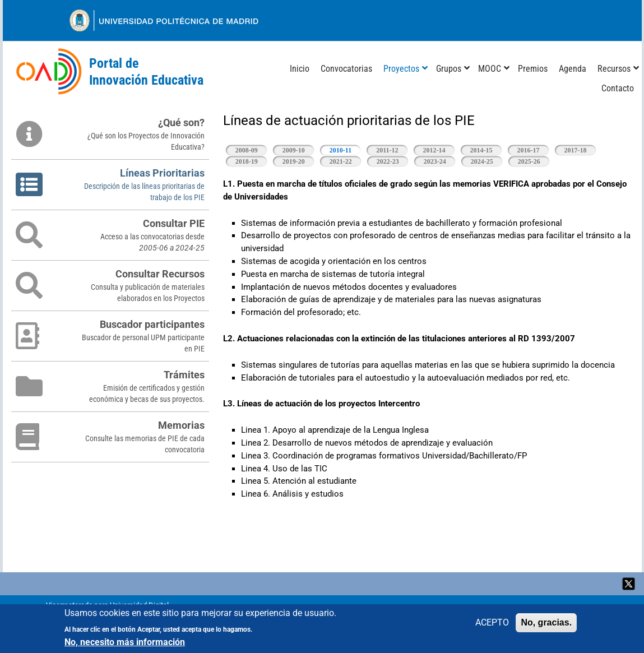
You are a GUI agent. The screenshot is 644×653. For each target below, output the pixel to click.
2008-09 (247, 150)
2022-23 (388, 161)
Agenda (573, 69)
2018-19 (247, 161)
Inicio (300, 69)
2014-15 (481, 150)
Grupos (449, 69)
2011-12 (387, 150)
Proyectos (401, 69)
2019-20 (294, 161)
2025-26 (529, 161)
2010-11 (345, 149)
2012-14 (434, 150)
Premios (533, 69)
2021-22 (341, 161)
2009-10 (294, 150)
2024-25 (482, 161)
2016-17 (529, 150)
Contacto (618, 88)
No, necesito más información (125, 643)
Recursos (614, 69)
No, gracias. (546, 623)
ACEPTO (492, 623)
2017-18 (576, 150)
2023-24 (435, 161)
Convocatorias (346, 69)
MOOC (490, 69)
